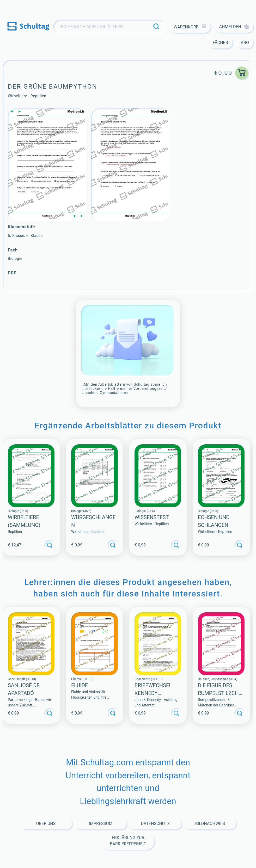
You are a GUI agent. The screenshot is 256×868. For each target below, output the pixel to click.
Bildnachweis (210, 824)
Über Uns (46, 824)
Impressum (101, 824)
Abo (245, 43)
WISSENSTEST (152, 517)
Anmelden (234, 27)
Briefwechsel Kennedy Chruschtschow (157, 693)
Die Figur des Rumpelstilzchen (220, 693)
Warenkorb (190, 27)
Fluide (80, 685)
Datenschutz (156, 824)
